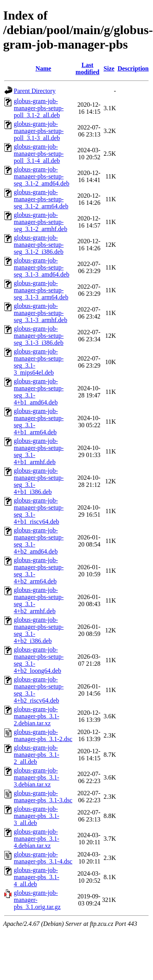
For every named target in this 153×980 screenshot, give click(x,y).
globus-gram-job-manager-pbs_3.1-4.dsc (43, 858)
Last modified (87, 68)
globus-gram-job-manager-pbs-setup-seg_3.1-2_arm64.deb (41, 199)
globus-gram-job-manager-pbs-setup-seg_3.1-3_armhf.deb (41, 313)
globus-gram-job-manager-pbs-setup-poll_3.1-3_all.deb (39, 131)
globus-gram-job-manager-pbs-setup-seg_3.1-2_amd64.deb (41, 176)
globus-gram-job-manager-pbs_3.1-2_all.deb (37, 755)
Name (43, 68)
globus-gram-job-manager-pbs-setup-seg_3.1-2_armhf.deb (41, 222)
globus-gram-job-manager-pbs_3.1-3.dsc (43, 797)
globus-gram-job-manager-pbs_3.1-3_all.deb (37, 816)
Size (109, 68)
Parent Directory (35, 91)
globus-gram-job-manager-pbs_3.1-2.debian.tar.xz (37, 716)
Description (133, 68)
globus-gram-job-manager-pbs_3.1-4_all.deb (37, 877)
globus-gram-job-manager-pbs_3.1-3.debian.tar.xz (37, 777)
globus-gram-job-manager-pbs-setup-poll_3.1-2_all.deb (39, 108)
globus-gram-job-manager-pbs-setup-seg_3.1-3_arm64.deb (41, 290)
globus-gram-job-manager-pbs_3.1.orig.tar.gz (37, 900)
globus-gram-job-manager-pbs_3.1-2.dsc (43, 735)
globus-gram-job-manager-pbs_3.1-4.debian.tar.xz (37, 839)
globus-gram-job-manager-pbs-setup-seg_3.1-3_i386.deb (39, 336)
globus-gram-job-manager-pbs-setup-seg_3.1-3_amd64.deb (41, 267)
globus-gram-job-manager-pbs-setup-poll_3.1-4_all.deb (39, 154)
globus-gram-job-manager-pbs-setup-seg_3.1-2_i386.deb (39, 245)
